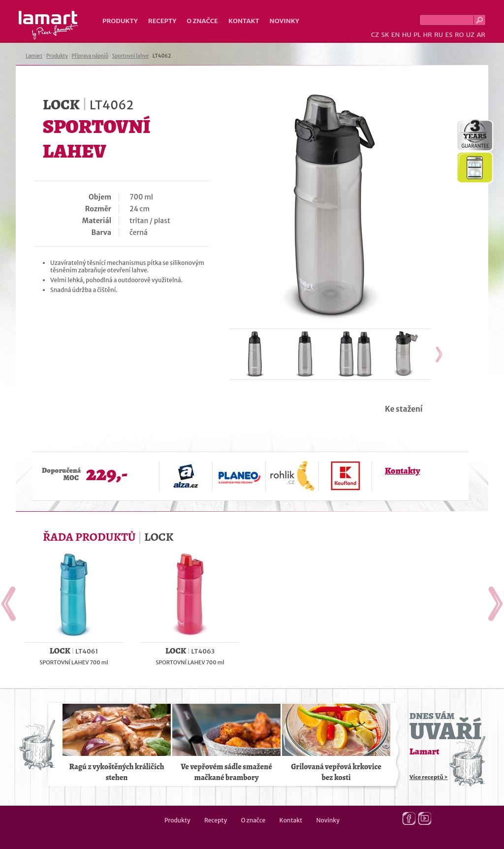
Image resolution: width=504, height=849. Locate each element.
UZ (470, 35)
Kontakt (244, 21)
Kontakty (402, 471)
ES (449, 35)
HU (407, 35)
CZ (375, 35)
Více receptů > (429, 777)
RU (439, 35)
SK (385, 35)
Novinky (284, 21)
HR (427, 35)
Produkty (120, 21)
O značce (202, 21)
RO (459, 35)
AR (481, 35)
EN (396, 35)
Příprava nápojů (90, 56)
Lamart (48, 25)
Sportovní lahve (130, 56)
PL (417, 35)
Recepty (162, 21)
